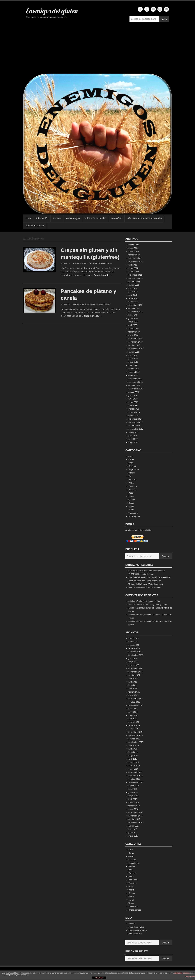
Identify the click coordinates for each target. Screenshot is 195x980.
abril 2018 (133, 406)
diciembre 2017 (135, 419)
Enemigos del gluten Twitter (147, 9)
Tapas (131, 506)
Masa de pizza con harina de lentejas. (145, 581)
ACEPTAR (99, 978)
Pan (130, 476)
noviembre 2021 (136, 278)
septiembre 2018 (136, 389)
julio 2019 (133, 355)
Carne (131, 459)
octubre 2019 (134, 345)
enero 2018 (133, 416)
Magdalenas (134, 469)
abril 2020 (133, 325)
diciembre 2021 (135, 275)
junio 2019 (133, 359)
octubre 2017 (134, 426)
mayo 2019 (133, 362)
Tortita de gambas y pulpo (148, 601)
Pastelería (133, 486)
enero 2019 (133, 375)
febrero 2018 (134, 412)
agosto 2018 (134, 392)
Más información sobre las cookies (144, 218)
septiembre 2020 (136, 312)
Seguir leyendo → (103, 275)
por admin (65, 263)
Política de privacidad (95, 218)
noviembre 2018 (136, 382)
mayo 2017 (133, 442)
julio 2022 (133, 265)
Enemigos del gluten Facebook (140, 9)
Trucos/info (117, 218)
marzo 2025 (134, 245)
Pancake (132, 479)
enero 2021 (133, 302)
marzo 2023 (134, 251)
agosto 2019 (134, 352)
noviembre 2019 (136, 342)
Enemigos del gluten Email (166, 9)
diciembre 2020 (135, 305)
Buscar (164, 19)
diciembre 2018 (135, 379)
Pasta (131, 483)
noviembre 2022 (136, 258)
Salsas (131, 503)
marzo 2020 (134, 328)
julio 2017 (133, 436)
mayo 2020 (133, 322)
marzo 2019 (134, 369)
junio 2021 (133, 292)
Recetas (57, 218)
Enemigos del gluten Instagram (160, 9)
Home (28, 218)
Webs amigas (73, 218)
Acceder (132, 924)
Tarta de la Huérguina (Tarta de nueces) (146, 584)
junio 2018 (133, 399)
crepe (131, 463)
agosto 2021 (134, 285)
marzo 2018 (134, 409)
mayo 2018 (133, 402)
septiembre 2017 (136, 429)
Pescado (132, 490)
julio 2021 (133, 288)
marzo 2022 (134, 272)
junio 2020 (133, 318)
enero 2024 (133, 248)
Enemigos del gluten (52, 11)
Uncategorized (135, 516)
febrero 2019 (134, 372)
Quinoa (132, 500)
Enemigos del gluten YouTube (153, 9)
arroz (131, 456)
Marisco (132, 473)
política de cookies (182, 973)
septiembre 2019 (136, 349)
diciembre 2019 (135, 339)
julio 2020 (133, 315)
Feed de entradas (136, 927)
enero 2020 (133, 335)
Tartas (131, 510)
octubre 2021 (134, 282)
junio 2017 (133, 439)
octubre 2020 (134, 308)
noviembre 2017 (136, 422)
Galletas (132, 466)
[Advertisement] (97, 49)
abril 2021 (133, 295)
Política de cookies (35, 226)
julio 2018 (133, 395)
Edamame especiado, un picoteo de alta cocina (149, 577)
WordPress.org (135, 934)
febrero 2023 (134, 255)
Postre (131, 496)
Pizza (131, 493)
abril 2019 (133, 365)
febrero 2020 (134, 332)
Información (42, 218)
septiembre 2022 (136, 261)
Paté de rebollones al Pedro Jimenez (145, 587)
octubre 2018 (134, 385)
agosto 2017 (134, 432)
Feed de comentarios (138, 930)
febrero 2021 (134, 298)
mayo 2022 (133, 268)
